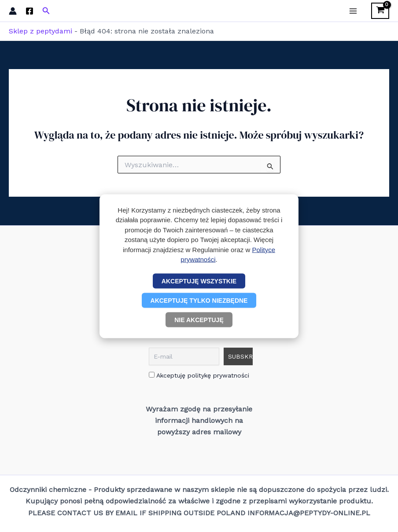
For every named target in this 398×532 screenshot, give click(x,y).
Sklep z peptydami (41, 31)
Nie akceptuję (199, 319)
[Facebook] (29, 11)
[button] (46, 11)
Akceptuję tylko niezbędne (199, 300)
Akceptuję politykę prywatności (199, 375)
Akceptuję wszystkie (199, 281)
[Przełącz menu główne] (353, 11)
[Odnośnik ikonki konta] (13, 11)
